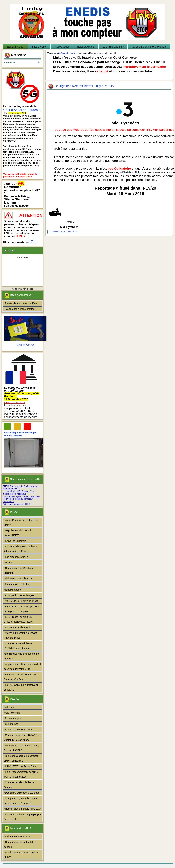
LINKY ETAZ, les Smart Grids (21, 766)
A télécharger (62, 47)
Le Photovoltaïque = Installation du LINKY (21, 687)
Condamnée (72, 232)
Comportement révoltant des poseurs (20, 844)
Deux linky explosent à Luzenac (22, 793)
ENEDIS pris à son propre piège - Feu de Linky (22, 817)
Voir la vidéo (25, 345)
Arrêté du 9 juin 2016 (14, 402)
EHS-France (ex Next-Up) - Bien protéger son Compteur (22, 609)
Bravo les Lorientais (16, 541)
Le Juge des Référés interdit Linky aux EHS (84, 86)
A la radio (10, 707)
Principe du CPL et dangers (20, 595)
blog (73, 53)
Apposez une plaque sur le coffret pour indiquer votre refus (22, 667)
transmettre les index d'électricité (149, 47)
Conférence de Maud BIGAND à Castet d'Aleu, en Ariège (22, 738)
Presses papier (13, 718)
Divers (9, 562)
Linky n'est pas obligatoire (19, 578)
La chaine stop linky (113, 47)
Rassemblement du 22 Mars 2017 (23, 809)
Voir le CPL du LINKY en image (22, 601)
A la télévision (12, 713)
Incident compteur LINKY (18, 836)
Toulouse (57, 232)
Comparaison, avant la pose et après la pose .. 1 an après (21, 801)
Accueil (64, 53)
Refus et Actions (86, 47)
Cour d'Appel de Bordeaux (22, 110)
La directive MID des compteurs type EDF (21, 656)
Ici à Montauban (14, 590)
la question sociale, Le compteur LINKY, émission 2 (22, 758)
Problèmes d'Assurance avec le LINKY (21, 855)
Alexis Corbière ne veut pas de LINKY (21, 522)
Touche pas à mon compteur (20, 309)
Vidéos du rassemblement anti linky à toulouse (21, 635)
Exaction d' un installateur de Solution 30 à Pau (20, 677)
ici (28, 196)
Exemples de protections (18, 584)
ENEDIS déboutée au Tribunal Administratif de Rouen (21, 549)
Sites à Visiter (39, 47)
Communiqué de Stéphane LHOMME (19, 570)
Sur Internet (11, 724)
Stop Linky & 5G (15, 47)
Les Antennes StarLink (17, 557)
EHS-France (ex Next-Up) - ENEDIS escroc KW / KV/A (19, 619)
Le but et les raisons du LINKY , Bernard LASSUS (21, 748)
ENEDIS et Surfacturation (19, 627)
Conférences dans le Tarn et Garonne (19, 785)
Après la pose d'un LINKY (19, 730)
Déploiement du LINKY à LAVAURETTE (18, 533)
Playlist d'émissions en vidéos (21, 303)
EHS (64, 232)
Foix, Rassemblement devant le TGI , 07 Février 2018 (21, 774)
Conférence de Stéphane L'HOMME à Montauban (18, 646)
